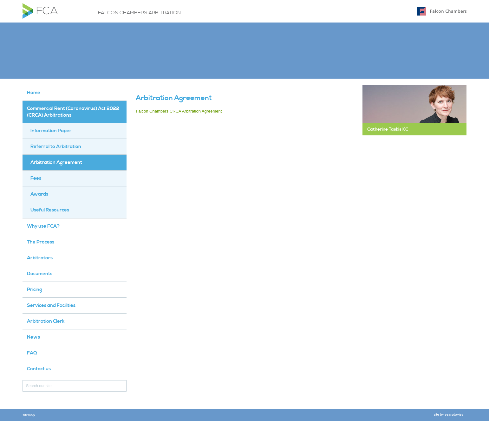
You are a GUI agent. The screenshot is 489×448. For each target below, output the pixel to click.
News (33, 337)
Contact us (39, 369)
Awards (39, 194)
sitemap (29, 415)
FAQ (32, 353)
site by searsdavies (448, 414)
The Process (41, 242)
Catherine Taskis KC (388, 129)
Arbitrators (40, 258)
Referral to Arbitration (56, 147)
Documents (40, 274)
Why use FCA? (43, 226)
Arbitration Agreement (56, 162)
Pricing (34, 290)
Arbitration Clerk (46, 321)
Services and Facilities (51, 305)
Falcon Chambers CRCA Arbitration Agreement (179, 111)
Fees (36, 178)
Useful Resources (50, 210)
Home (34, 93)
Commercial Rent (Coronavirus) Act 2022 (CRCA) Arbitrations (73, 112)
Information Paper (51, 131)
